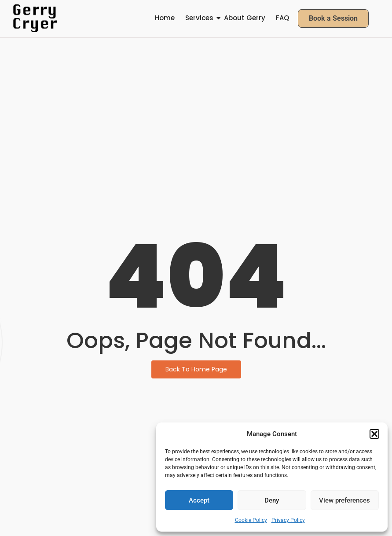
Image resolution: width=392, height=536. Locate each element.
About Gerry (245, 18)
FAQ (282, 18)
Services (199, 18)
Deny (272, 500)
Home (165, 18)
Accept (199, 500)
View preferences (344, 500)
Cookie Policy (251, 520)
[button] (374, 434)
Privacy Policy (288, 520)
